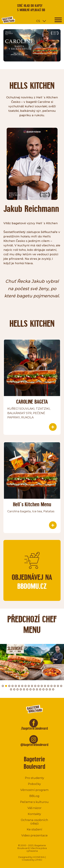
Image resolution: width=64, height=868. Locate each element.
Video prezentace (34, 835)
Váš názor (34, 808)
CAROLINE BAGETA (32, 402)
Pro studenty (34, 778)
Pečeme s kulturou (34, 802)
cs (38, 21)
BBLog (34, 796)
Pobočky (34, 784)
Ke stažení (34, 829)
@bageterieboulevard (34, 745)
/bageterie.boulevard (34, 728)
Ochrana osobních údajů (34, 822)
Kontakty (34, 814)
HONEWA (39, 857)
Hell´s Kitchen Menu (32, 504)
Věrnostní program (34, 790)
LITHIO (39, 860)
